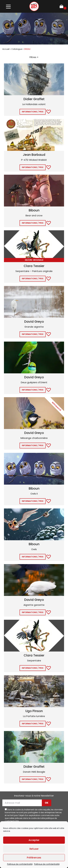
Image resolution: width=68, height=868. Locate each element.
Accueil (6, 49)
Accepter (34, 840)
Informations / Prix (33, 112)
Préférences (34, 858)
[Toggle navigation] (8, 6)
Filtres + (34, 57)
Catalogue (17, 49)
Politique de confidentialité (20, 864)
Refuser (34, 849)
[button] (47, 111)
